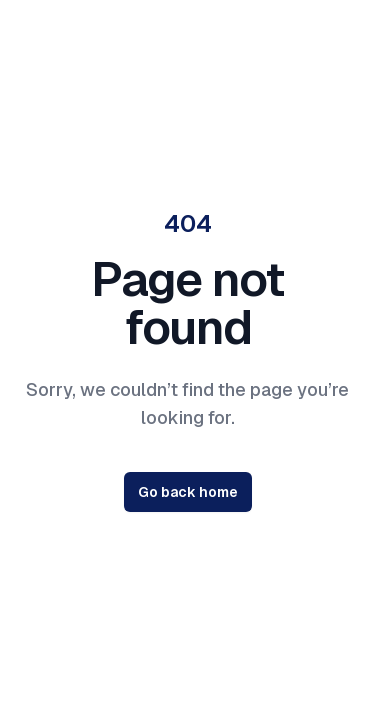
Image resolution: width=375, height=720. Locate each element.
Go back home (188, 492)
